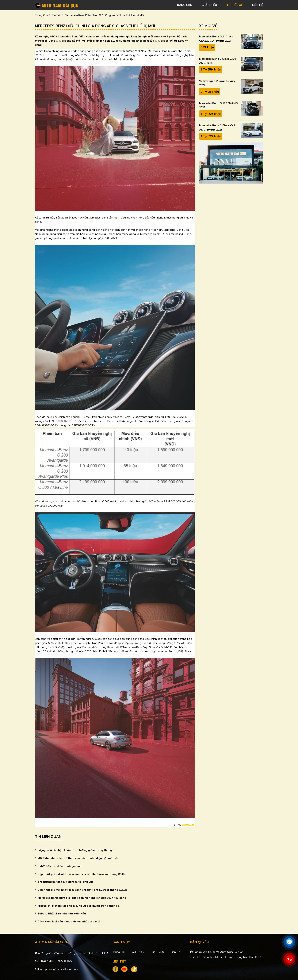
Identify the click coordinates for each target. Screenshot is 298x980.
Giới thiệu (138, 952)
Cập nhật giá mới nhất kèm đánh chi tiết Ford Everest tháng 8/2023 (82, 890)
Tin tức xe (158, 952)
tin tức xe (235, 5)
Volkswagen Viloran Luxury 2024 (217, 83)
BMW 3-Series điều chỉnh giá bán (60, 866)
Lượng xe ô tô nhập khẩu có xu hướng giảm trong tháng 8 (76, 850)
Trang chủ (119, 952)
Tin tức (56, 15)
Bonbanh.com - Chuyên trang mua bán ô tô (233, 957)
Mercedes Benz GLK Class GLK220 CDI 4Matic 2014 (216, 39)
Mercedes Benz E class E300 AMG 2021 (218, 61)
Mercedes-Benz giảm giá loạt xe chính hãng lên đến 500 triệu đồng (82, 898)
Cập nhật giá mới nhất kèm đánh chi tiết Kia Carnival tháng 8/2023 (82, 874)
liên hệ (258, 5)
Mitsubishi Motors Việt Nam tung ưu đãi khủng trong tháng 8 (78, 906)
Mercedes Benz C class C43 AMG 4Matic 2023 (217, 127)
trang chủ (184, 5)
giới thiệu (209, 5)
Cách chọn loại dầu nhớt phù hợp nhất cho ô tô (69, 921)
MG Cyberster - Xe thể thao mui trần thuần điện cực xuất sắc (78, 858)
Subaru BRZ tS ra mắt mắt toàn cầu (62, 914)
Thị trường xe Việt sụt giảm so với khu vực (65, 882)
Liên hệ (175, 952)
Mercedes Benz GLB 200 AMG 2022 (218, 105)
